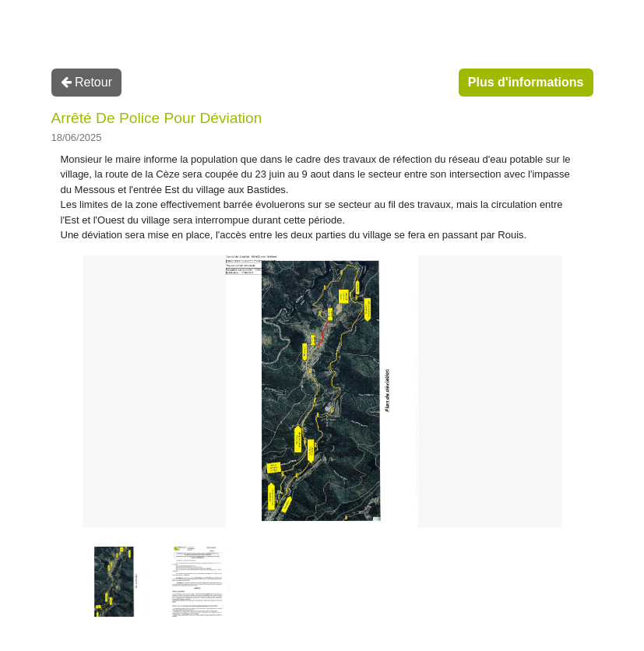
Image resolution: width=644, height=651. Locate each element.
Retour (86, 82)
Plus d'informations (526, 82)
